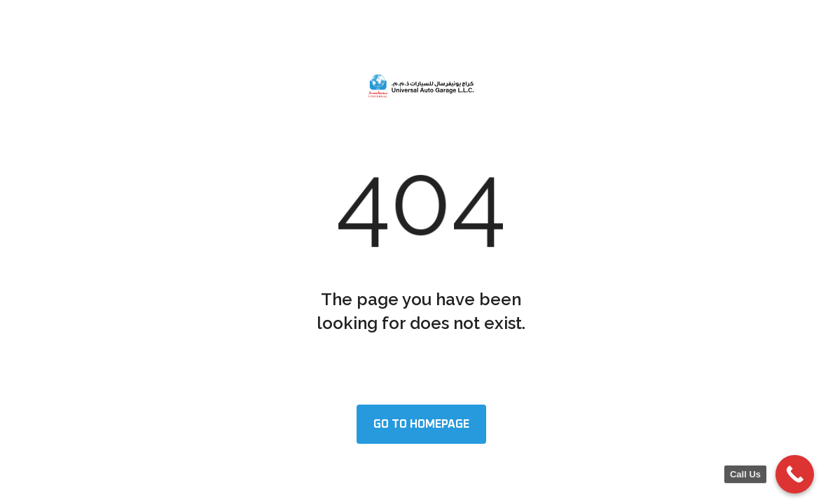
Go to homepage (421, 424)
